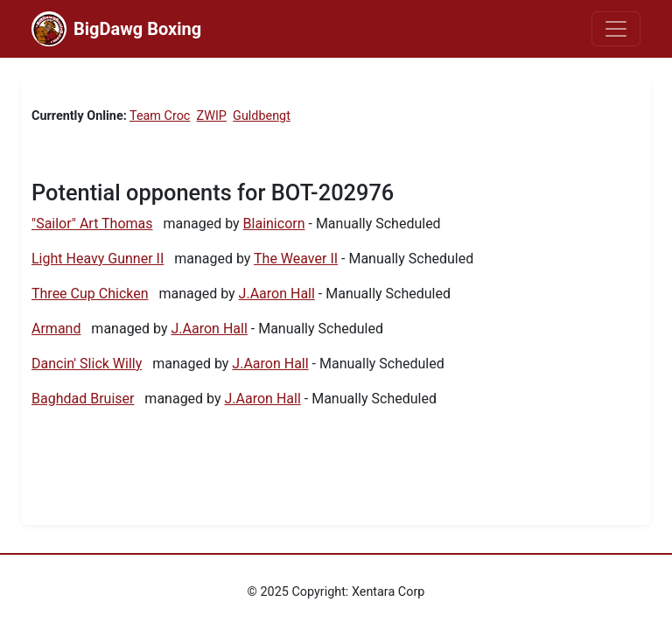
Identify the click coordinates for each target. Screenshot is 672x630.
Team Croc (160, 116)
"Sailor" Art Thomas (92, 224)
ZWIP (212, 116)
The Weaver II (296, 259)
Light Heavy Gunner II (98, 259)
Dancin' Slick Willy (87, 364)
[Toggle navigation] (616, 29)
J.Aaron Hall (277, 294)
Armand (56, 329)
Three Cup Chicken (90, 294)
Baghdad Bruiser (83, 399)
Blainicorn (274, 224)
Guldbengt (262, 116)
